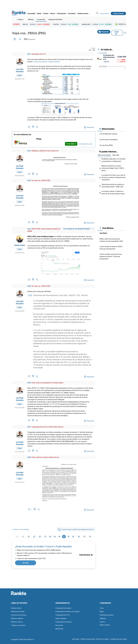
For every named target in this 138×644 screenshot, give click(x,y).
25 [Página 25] (41, 537)
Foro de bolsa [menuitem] (41, 19)
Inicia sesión (105, 13)
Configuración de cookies (118, 641)
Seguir (20, 75)
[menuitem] (32, 13)
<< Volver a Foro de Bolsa (21, 529)
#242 (29, 150)
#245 (29, 286)
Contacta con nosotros (19, 617)
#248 (29, 457)
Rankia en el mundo (18, 613)
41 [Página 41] (54, 541)
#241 (29, 54)
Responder (104, 31)
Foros (102, 610)
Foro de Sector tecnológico (109, 139)
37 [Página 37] (90, 537)
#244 (29, 229)
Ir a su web (71, 144)
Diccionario (59, 627)
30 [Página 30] (62, 537)
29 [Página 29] (57, 537)
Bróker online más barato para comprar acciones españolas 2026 (111, 239)
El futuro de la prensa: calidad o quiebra (46, 61)
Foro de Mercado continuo (108, 134)
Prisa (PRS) (102, 53)
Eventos (102, 624)
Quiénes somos (16, 610)
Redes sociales (105, 627)
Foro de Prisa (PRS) (106, 145)
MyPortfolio (59, 631)
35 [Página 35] (84, 537)
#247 (29, 427)
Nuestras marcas (17, 624)
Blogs (102, 613)
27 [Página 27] (47, 537)
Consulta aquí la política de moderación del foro (76, 529)
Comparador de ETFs (63, 617)
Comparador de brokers (63, 610)
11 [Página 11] (22, 537)
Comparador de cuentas (63, 624)
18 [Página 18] (28, 537)
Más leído (116, 155)
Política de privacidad (88, 641)
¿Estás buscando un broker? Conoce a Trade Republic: (44, 551)
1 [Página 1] (16, 537)
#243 (29, 180)
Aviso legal (76, 641)
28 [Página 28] (52, 537)
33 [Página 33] (77, 537)
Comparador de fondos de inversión (67, 613)
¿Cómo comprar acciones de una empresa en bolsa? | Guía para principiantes (111, 256)
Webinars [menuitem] (31, 19)
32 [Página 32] (72, 537)
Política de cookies (102, 641)
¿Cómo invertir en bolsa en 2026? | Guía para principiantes (111, 247)
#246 (29, 382)
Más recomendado (104, 155)
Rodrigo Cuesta (20, 245)
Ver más (26, 568)
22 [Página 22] (34, 537)
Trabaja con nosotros (18, 627)
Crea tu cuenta (118, 13)
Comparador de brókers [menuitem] (55, 19)
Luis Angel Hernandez (20, 70)
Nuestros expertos (17, 620)
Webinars (103, 620)
